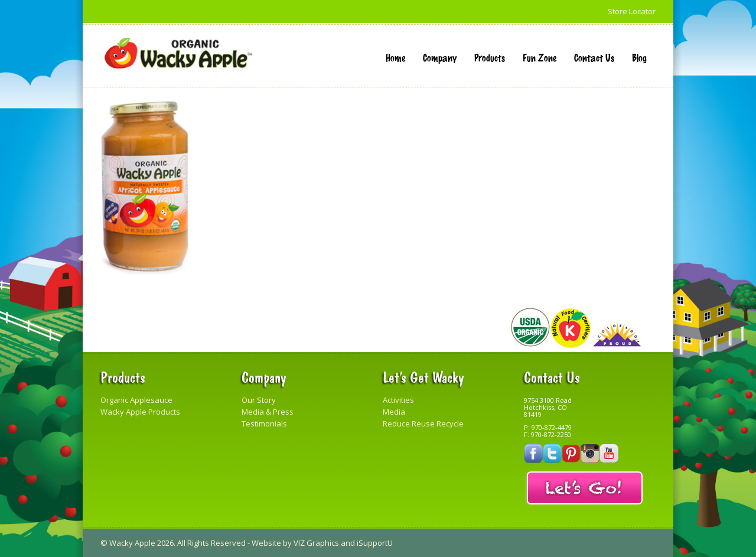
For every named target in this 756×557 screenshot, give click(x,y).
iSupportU (375, 543)
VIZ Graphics (316, 543)
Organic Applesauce (136, 400)
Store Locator (632, 11)
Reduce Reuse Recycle (423, 424)
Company (440, 57)
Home (395, 57)
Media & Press (268, 412)
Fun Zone (540, 57)
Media (394, 412)
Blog (639, 57)
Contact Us (594, 57)
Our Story (259, 400)
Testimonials (264, 424)
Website (266, 543)
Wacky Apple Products (140, 412)
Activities (398, 400)
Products (490, 57)
